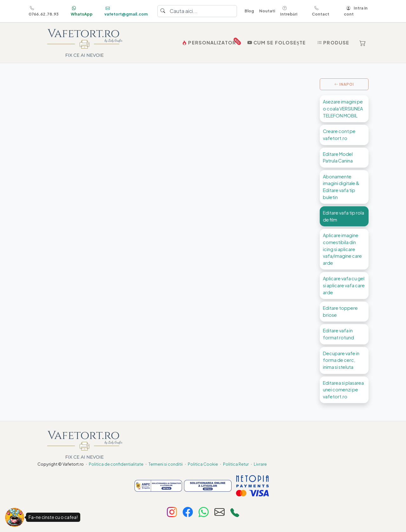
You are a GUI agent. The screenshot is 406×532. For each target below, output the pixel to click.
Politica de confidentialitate (116, 464)
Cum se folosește (276, 43)
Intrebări (289, 11)
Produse (333, 43)
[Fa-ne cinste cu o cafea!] (15, 517)
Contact (321, 11)
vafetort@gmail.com (126, 11)
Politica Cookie (203, 464)
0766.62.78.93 (44, 11)
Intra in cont (356, 11)
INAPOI (344, 84)
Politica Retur (236, 464)
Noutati (267, 11)
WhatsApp (82, 11)
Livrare (260, 464)
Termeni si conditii (166, 464)
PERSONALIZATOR (210, 41)
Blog (249, 11)
